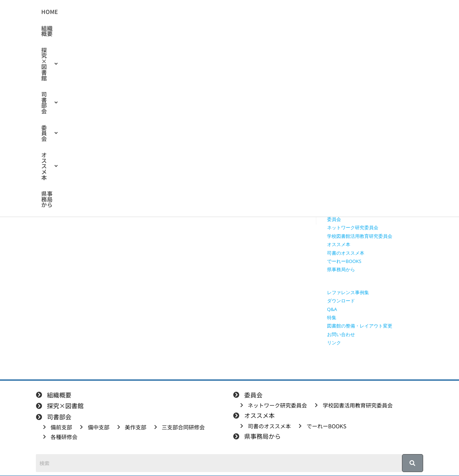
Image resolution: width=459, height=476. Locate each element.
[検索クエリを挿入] (377, 85)
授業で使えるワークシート (355, 135)
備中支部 (336, 186)
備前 (101, 111)
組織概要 (138, 12)
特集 (332, 317)
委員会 (260, 12)
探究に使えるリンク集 (350, 152)
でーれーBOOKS (344, 261)
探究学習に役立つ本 (348, 160)
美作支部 (336, 194)
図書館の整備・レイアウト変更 (360, 326)
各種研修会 (339, 211)
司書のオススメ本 (346, 253)
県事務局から (342, 12)
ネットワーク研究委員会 (353, 227)
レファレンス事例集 (348, 292)
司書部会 (223, 12)
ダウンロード (341, 301)
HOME (108, 12)
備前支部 (336, 177)
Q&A (332, 309)
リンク (334, 343)
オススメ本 (299, 12)
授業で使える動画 (346, 144)
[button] (179, 12)
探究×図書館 (179, 12)
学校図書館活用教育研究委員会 (360, 236)
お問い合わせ (341, 334)
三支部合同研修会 (346, 202)
